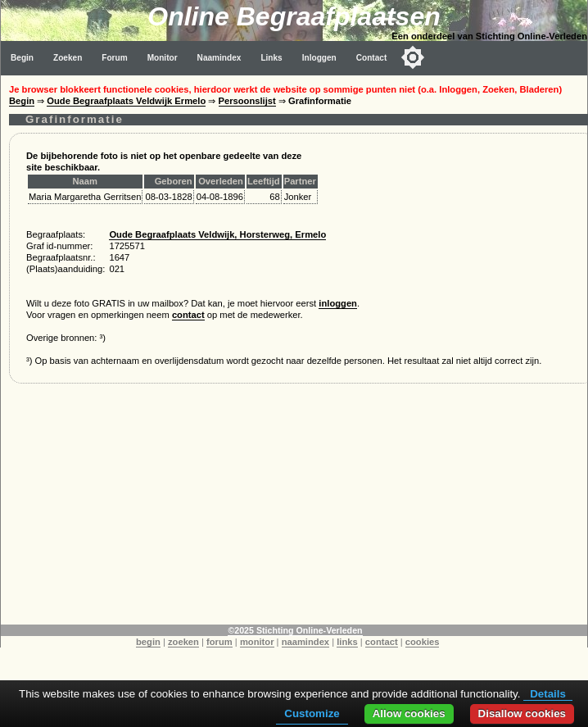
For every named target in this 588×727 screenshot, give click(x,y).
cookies (423, 642)
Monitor (163, 58)
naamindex (305, 642)
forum (219, 642)
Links (271, 58)
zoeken (183, 642)
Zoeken (68, 58)
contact (188, 315)
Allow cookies (409, 713)
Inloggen (319, 58)
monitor (257, 642)
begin (148, 642)
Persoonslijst (247, 101)
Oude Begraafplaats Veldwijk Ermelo (126, 101)
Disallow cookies (522, 713)
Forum (114, 58)
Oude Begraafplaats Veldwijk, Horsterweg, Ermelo (217, 234)
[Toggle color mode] (413, 57)
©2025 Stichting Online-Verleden (295, 630)
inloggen (338, 303)
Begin (22, 58)
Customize (312, 713)
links (347, 642)
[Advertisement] (294, 510)
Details (548, 694)
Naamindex (219, 58)
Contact (372, 58)
